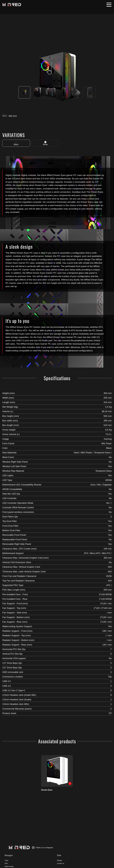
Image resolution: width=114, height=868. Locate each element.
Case (6, 860)
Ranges (60, 860)
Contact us (61, 863)
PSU (6, 863)
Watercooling (9, 866)
